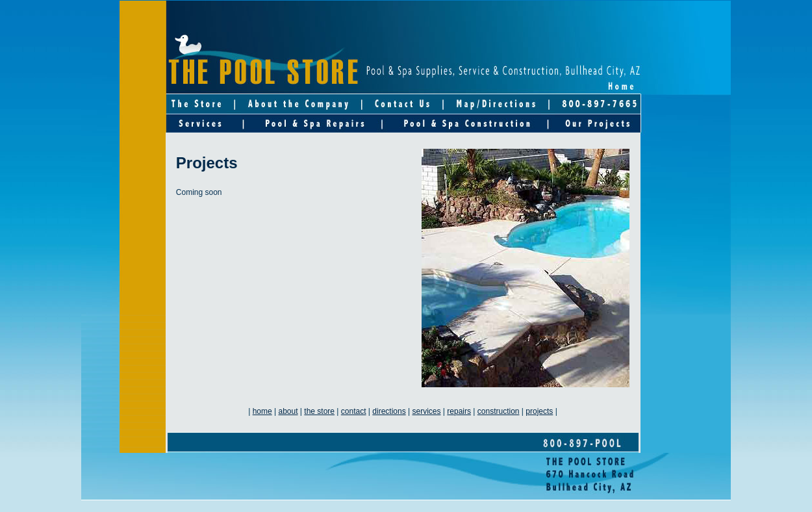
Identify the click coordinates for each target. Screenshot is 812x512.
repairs (459, 411)
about (288, 411)
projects (539, 411)
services (426, 411)
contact (354, 411)
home (262, 411)
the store (319, 411)
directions (389, 411)
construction (499, 411)
